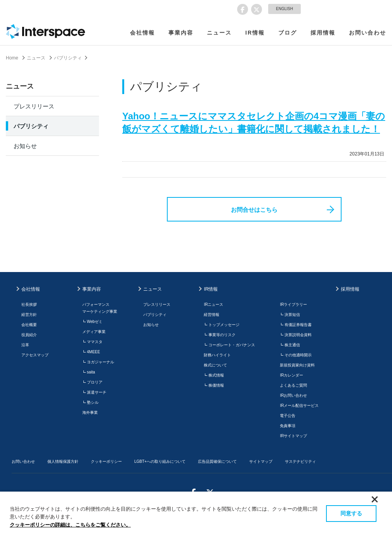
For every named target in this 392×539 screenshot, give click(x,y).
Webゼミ (95, 322)
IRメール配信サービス (299, 406)
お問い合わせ (368, 33)
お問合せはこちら (254, 210)
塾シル (93, 402)
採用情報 (323, 33)
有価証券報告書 (298, 325)
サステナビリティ (300, 461)
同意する (351, 513)
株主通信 (292, 345)
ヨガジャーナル (101, 362)
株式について (215, 365)
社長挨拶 (29, 304)
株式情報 (216, 375)
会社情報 (142, 33)
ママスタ (95, 342)
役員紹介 (29, 335)
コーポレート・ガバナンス (232, 345)
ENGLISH (284, 9)
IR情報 (255, 33)
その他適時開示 (298, 355)
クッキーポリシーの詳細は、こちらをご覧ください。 (70, 525)
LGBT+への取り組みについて (160, 461)
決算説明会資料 (298, 335)
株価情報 (216, 385)
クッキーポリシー (106, 461)
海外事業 (90, 413)
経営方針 (29, 315)
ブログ (288, 33)
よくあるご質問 (293, 385)
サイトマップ (261, 461)
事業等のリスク (222, 335)
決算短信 (292, 315)
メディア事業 (94, 332)
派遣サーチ (97, 392)
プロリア (95, 382)
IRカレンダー (291, 375)
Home (12, 58)
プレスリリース (34, 106)
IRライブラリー (293, 304)
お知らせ (25, 146)
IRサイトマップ (293, 436)
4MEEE (94, 352)
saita (91, 372)
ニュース (219, 33)
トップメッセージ (224, 325)
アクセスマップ (35, 355)
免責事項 (288, 426)
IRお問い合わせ (293, 395)
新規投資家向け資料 (297, 365)
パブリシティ (68, 58)
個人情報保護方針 (63, 461)
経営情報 (212, 315)
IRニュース (213, 304)
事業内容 (181, 33)
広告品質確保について (217, 461)
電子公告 (288, 416)
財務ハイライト (217, 355)
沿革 (25, 345)
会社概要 (29, 325)
